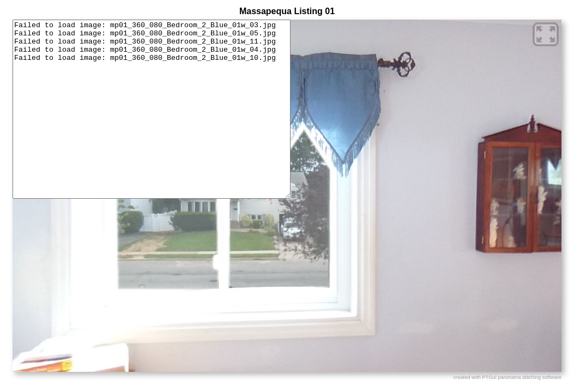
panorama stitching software (530, 377)
